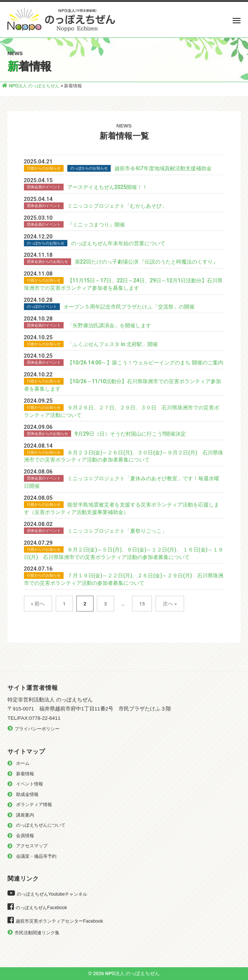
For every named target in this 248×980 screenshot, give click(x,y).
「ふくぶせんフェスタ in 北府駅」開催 (113, 344)
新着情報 (25, 774)
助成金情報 (27, 794)
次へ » (170, 604)
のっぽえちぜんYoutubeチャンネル (52, 894)
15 (142, 604)
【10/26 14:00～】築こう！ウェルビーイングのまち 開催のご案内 (145, 363)
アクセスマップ (32, 846)
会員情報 (25, 836)
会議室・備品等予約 (36, 856)
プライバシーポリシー (37, 729)
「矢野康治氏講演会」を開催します (109, 325)
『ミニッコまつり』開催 (96, 225)
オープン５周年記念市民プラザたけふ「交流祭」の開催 (129, 307)
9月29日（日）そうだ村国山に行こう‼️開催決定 (131, 434)
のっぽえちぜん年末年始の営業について (118, 243)
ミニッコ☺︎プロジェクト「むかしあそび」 (117, 206)
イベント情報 (30, 784)
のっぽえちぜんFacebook (41, 908)
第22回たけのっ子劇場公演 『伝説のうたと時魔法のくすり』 (147, 262)
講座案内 (25, 815)
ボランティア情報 (34, 805)
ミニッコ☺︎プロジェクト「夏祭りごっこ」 (117, 531)
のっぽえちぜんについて (41, 825)
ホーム (23, 763)
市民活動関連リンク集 (37, 933)
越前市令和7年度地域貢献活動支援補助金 (163, 168)
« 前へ (38, 604)
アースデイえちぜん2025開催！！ (107, 187)
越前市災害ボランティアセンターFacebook (59, 921)
